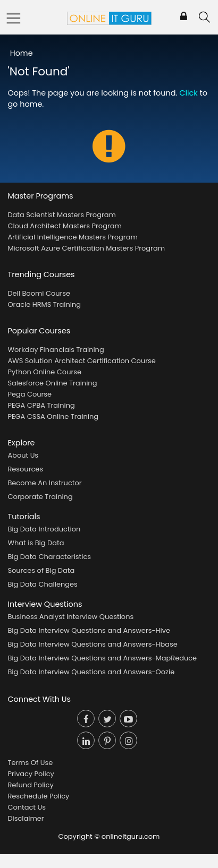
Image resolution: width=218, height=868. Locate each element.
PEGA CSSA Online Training (53, 416)
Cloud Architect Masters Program (64, 226)
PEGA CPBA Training (41, 405)
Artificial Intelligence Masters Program (72, 237)
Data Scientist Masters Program (61, 215)
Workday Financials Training (56, 350)
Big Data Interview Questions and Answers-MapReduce (102, 658)
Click (188, 93)
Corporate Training (40, 497)
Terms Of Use (30, 763)
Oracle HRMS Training (44, 304)
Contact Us (27, 807)
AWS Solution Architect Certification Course (81, 361)
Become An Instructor (44, 483)
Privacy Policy (31, 774)
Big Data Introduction (44, 529)
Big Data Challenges (42, 584)
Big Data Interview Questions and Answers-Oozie (91, 672)
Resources (25, 469)
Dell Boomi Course (39, 293)
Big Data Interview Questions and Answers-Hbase (93, 644)
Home (22, 53)
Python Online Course (44, 372)
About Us (23, 455)
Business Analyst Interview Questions (70, 617)
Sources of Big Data (41, 570)
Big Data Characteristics (49, 557)
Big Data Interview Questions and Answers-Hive (89, 630)
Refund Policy (30, 785)
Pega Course (30, 394)
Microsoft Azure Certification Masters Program (86, 248)
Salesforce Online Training (52, 383)
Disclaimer (26, 818)
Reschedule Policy (38, 796)
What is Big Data (36, 543)
